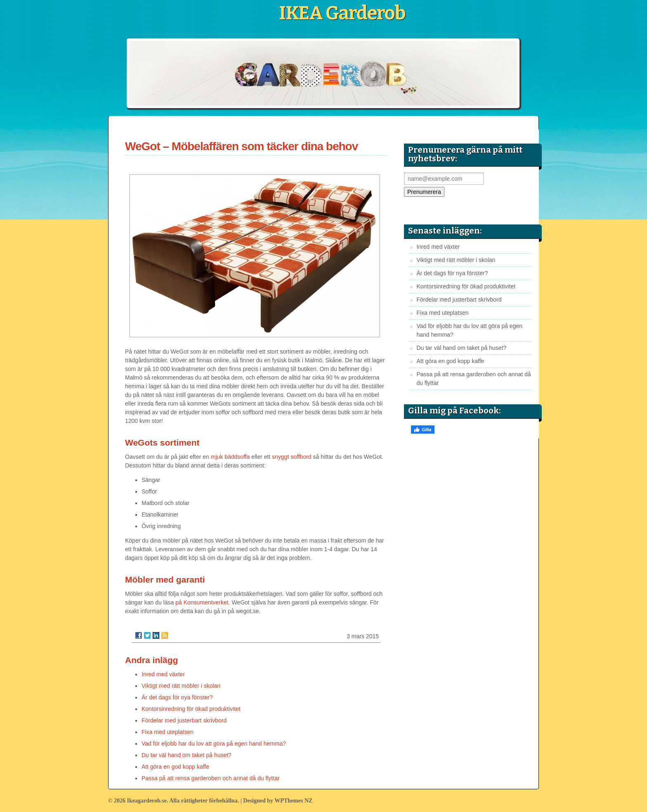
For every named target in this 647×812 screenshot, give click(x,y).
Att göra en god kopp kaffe (175, 767)
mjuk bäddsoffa (230, 457)
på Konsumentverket (202, 602)
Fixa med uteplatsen (168, 732)
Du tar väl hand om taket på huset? (187, 755)
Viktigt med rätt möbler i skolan (181, 686)
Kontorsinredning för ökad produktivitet (191, 709)
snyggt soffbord (292, 457)
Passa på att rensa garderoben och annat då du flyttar (211, 778)
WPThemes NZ (293, 801)
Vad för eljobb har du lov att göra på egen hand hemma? (214, 744)
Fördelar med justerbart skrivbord (184, 720)
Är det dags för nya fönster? (177, 697)
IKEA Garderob (342, 13)
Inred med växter (163, 674)
